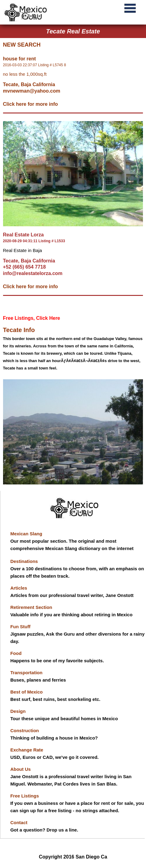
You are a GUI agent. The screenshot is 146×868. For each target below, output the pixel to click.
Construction (25, 730)
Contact (19, 822)
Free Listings (25, 796)
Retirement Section (31, 607)
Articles (19, 588)
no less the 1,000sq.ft (25, 74)
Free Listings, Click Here (32, 318)
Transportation (26, 673)
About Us (21, 769)
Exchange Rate (27, 750)
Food (16, 653)
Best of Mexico (27, 692)
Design (18, 711)
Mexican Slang (26, 534)
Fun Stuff (21, 627)
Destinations (24, 561)
